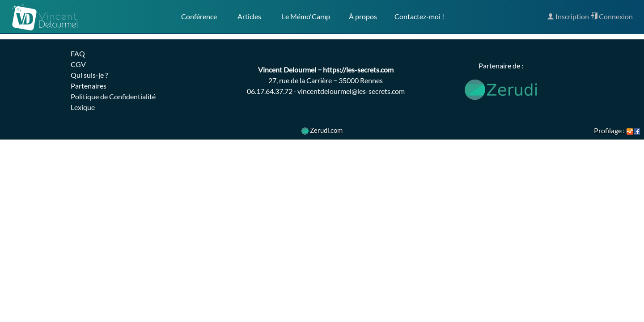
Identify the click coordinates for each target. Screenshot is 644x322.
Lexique (83, 107)
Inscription (568, 16)
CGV (78, 64)
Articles (249, 16)
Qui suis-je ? (89, 75)
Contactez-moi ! (419, 16)
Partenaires (89, 86)
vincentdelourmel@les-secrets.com (351, 91)
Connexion (612, 16)
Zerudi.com (322, 130)
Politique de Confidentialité (113, 96)
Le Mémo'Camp (306, 16)
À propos (362, 16)
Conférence (199, 16)
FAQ (78, 53)
